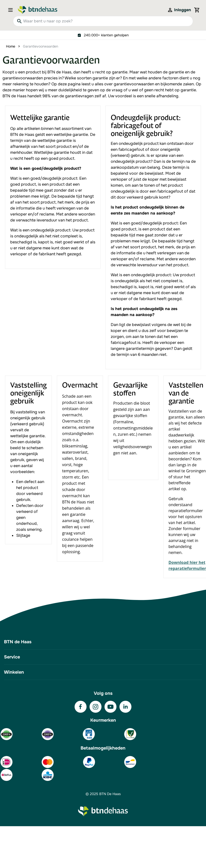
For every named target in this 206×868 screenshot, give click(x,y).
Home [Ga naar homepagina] (11, 46)
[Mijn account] (179, 10)
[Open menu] (12, 10)
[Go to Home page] (38, 10)
